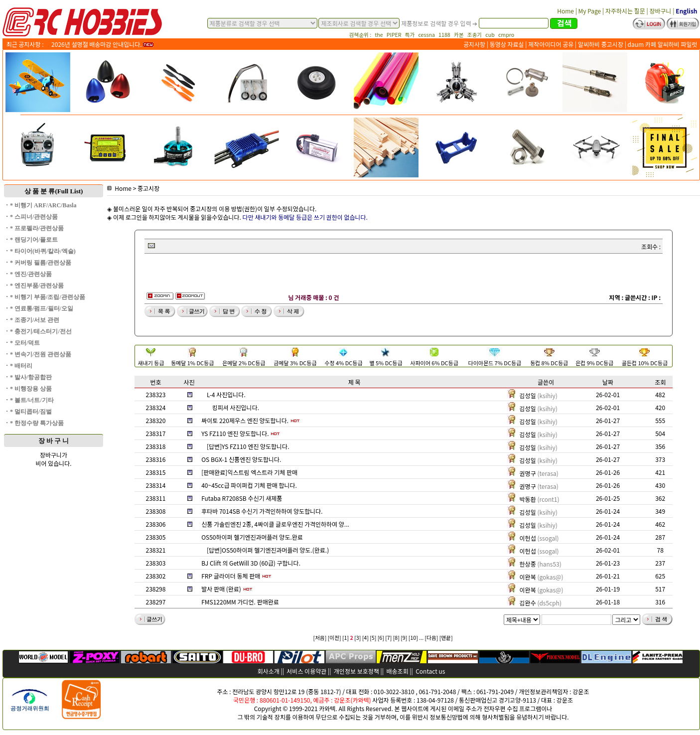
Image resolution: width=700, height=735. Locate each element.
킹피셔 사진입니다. (236, 407)
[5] (373, 638)
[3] (357, 638)
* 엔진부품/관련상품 (37, 286)
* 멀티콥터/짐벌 (31, 412)
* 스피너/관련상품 (34, 217)
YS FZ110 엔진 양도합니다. (235, 433)
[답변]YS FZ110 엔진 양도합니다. (248, 446)
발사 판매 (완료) (221, 589)
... (421, 638)
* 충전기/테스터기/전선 (41, 331)
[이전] (335, 638)
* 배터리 (21, 366)
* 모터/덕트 (25, 343)
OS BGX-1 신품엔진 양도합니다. (241, 459)
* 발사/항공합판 (31, 377)
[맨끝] (446, 638)
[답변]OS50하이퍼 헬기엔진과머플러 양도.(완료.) (268, 550)
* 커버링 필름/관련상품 (41, 263)
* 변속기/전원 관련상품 (41, 354)
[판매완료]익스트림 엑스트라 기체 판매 (249, 472)
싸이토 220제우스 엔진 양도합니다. (245, 420)
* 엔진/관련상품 (31, 274)
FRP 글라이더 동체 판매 (231, 576)
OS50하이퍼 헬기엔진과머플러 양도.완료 (252, 537)
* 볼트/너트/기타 (32, 400)
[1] (346, 638)
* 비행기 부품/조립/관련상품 (48, 297)
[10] (413, 638)
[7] (388, 638)
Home (119, 188)
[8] (396, 638)
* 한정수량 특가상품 (37, 423)
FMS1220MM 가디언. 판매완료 (240, 602)
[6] (381, 638)
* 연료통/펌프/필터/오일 (42, 308)
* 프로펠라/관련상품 (37, 228)
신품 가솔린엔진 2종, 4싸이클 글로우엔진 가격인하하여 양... (275, 524)
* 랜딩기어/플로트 (34, 240)
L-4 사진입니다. (226, 394)
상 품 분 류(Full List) (54, 191)
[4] (365, 638)
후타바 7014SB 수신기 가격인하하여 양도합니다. (262, 511)
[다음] (432, 638)
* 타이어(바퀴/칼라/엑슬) (43, 251)
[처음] (320, 638)
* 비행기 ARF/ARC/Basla (43, 205)
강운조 (581, 691)
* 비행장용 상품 (31, 389)
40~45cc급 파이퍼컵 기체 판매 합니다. (249, 485)
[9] (404, 638)
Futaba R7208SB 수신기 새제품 (242, 498)
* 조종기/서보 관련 (35, 320)
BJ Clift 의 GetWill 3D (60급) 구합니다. (251, 563)
